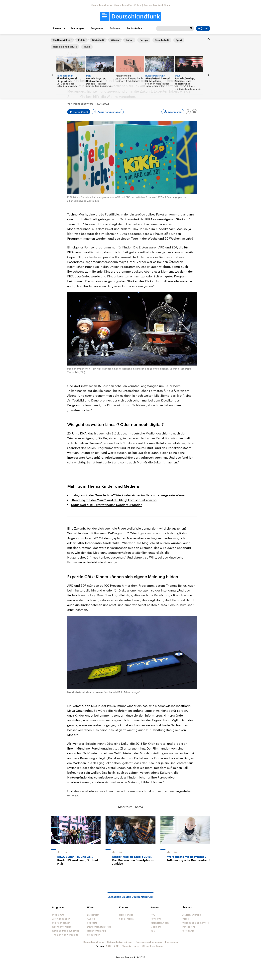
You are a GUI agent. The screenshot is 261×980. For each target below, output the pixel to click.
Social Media (126, 919)
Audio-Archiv (134, 28)
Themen (58, 28)
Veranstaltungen (160, 923)
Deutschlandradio (102, 5)
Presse (185, 919)
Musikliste (156, 927)
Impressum (171, 942)
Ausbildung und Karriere (195, 923)
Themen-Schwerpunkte (65, 935)
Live (203, 28)
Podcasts (115, 28)
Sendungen (77, 28)
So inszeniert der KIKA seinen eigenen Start (152, 219)
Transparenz (188, 927)
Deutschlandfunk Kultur (128, 5)
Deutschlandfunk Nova (157, 5)
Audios (91, 919)
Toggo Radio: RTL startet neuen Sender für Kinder (106, 505)
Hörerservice (126, 915)
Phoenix (127, 946)
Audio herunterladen (109, 112)
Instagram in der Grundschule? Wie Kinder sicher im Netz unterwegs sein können (129, 495)
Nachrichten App (97, 931)
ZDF (116, 946)
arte (137, 946)
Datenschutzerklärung (120, 942)
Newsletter (156, 919)
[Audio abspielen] (79, 112)
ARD (108, 946)
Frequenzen (94, 935)
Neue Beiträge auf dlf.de (66, 931)
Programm (97, 28)
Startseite (56, 39)
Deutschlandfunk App (99, 927)
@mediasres (71, 39)
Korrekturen (188, 931)
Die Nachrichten (61, 923)
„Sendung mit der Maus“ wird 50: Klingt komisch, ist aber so (114, 500)
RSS (153, 931)
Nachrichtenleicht (62, 927)
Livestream (93, 915)
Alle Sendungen (61, 919)
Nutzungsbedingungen (149, 942)
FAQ (153, 915)
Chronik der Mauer (153, 946)
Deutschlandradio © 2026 (131, 957)
